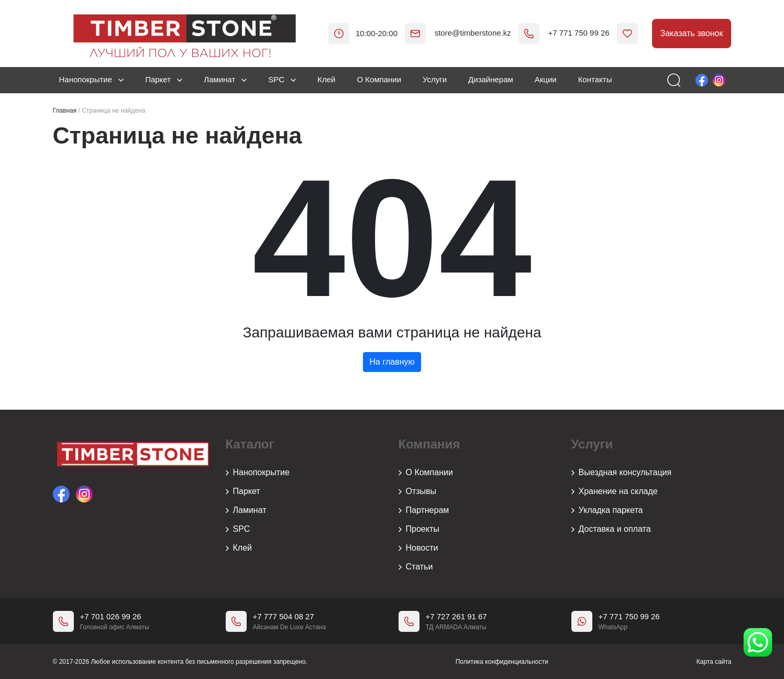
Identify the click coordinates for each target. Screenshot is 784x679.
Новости (418, 548)
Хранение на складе (615, 491)
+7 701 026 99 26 (111, 616)
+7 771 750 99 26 (564, 33)
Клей (326, 79)
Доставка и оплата (611, 529)
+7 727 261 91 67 (456, 616)
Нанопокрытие (92, 79)
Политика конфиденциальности (502, 662)
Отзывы (418, 491)
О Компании (379, 79)
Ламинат (225, 79)
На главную (392, 362)
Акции (546, 79)
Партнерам (424, 510)
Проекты (419, 529)
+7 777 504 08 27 (284, 616)
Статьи (416, 567)
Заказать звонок (692, 33)
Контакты (595, 79)
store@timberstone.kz (458, 33)
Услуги (435, 79)
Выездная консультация (622, 473)
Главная (65, 111)
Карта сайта (714, 662)
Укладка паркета (607, 510)
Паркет (164, 79)
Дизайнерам (491, 79)
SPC (282, 79)
